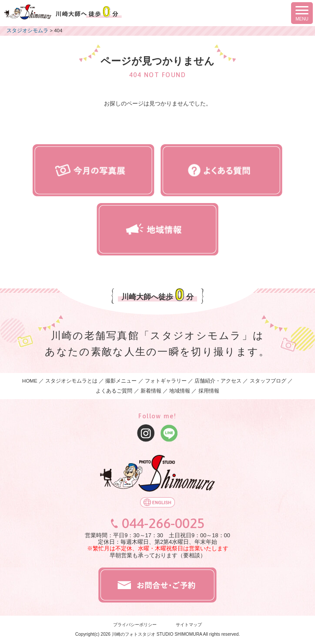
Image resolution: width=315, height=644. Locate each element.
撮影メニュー (122, 381)
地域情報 (180, 391)
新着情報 (151, 391)
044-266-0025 (163, 523)
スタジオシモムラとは (71, 381)
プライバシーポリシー (135, 625)
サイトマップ (189, 625)
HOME (30, 381)
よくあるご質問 (114, 391)
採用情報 (209, 391)
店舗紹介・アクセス (218, 381)
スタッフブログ (268, 381)
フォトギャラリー (166, 381)
